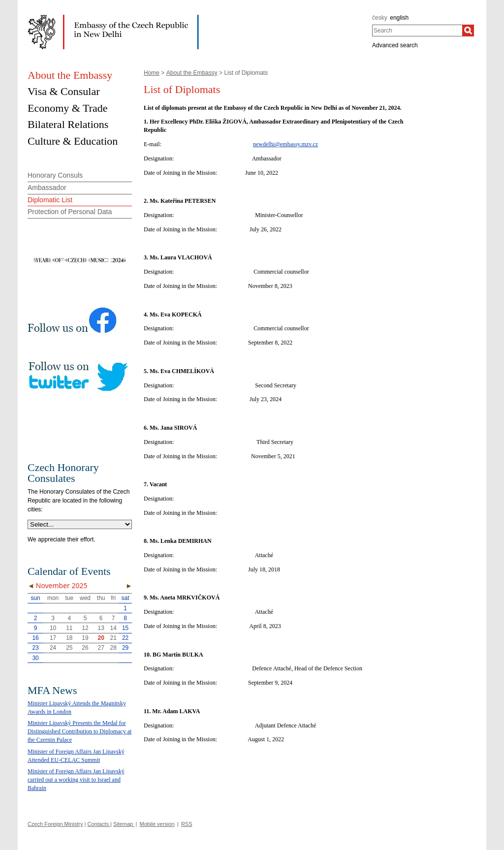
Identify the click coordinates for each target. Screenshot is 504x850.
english (399, 18)
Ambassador (47, 188)
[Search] (468, 31)
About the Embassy (192, 73)
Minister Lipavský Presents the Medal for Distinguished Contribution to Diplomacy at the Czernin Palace (79, 731)
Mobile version (157, 824)
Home (152, 73)
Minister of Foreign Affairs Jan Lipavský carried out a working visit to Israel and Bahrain (76, 780)
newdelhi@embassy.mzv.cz (285, 144)
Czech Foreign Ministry (55, 824)
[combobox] (417, 31)
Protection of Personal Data (70, 212)
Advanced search (395, 45)
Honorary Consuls (55, 175)
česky (380, 18)
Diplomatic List (50, 200)
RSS (187, 824)
